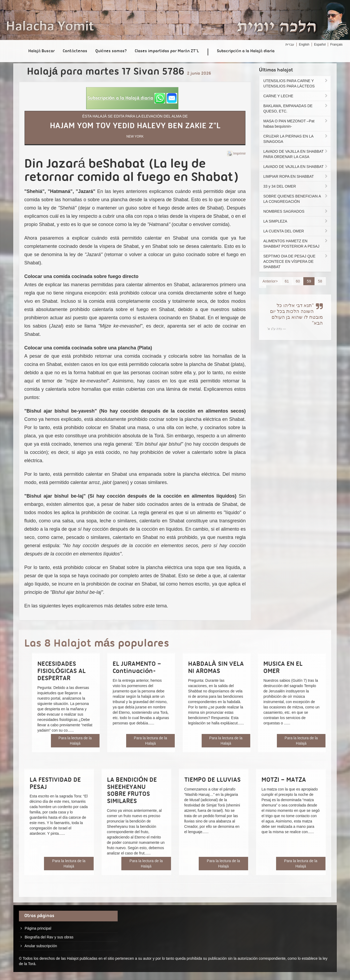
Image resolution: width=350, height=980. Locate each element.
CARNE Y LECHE (296, 96)
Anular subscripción (41, 946)
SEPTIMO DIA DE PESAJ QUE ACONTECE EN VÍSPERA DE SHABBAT (296, 261)
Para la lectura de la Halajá (75, 741)
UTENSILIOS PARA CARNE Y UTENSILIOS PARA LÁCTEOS (296, 83)
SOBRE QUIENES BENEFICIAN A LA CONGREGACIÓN (296, 199)
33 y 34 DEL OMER (296, 186)
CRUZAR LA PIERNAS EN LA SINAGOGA (296, 139)
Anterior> (270, 281)
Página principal (38, 928)
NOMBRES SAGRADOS (296, 211)
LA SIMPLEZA (296, 221)
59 (309, 281)
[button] (132, 98)
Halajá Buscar (41, 51)
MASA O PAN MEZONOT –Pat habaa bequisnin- (296, 124)
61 (287, 281)
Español (320, 45)
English (304, 45)
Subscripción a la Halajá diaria (246, 51)
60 (298, 281)
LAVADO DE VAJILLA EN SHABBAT (296, 167)
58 (320, 281)
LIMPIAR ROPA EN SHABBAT (296, 176)
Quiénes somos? (111, 51)
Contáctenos (75, 51)
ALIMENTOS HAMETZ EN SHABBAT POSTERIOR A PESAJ (296, 244)
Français (336, 45)
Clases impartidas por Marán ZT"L (167, 51)
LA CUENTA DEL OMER (296, 231)
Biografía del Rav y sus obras (49, 937)
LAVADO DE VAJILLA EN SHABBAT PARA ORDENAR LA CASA (296, 154)
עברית (290, 45)
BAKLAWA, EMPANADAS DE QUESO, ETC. (296, 108)
